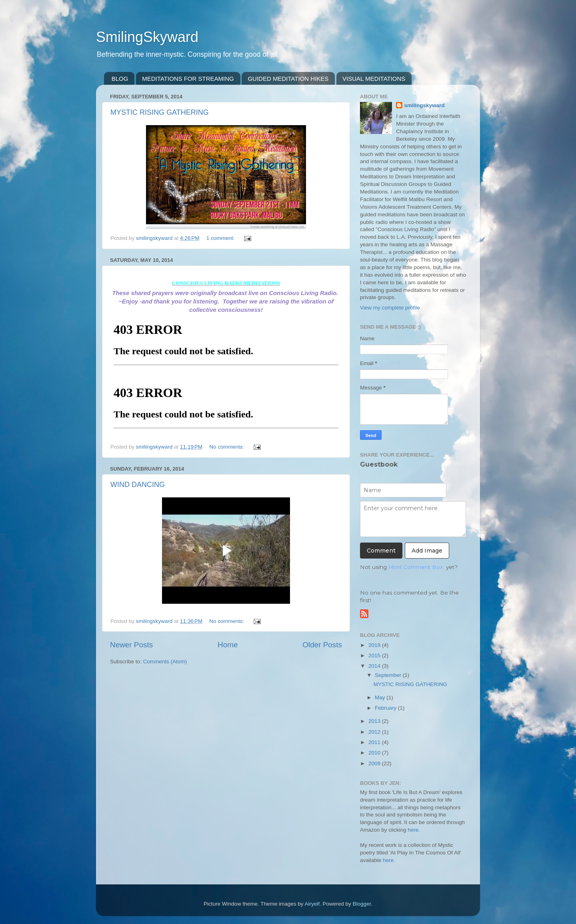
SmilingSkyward (147, 37)
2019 (375, 645)
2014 (375, 666)
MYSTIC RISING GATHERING (160, 112)
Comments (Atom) (165, 662)
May (381, 697)
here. (414, 830)
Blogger (362, 904)
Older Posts (322, 645)
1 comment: (221, 238)
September (389, 675)
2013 (375, 721)
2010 (375, 753)
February (386, 708)
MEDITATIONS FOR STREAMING (188, 79)
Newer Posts (131, 645)
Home (228, 645)
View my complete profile (390, 308)
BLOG (120, 79)
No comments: (227, 447)
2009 (375, 763)
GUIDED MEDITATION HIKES (288, 79)
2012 (375, 732)
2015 (375, 656)
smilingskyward (424, 105)
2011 (375, 742)
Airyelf (312, 904)
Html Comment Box (416, 567)
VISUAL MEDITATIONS (374, 79)
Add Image (427, 551)
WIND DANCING (138, 485)
